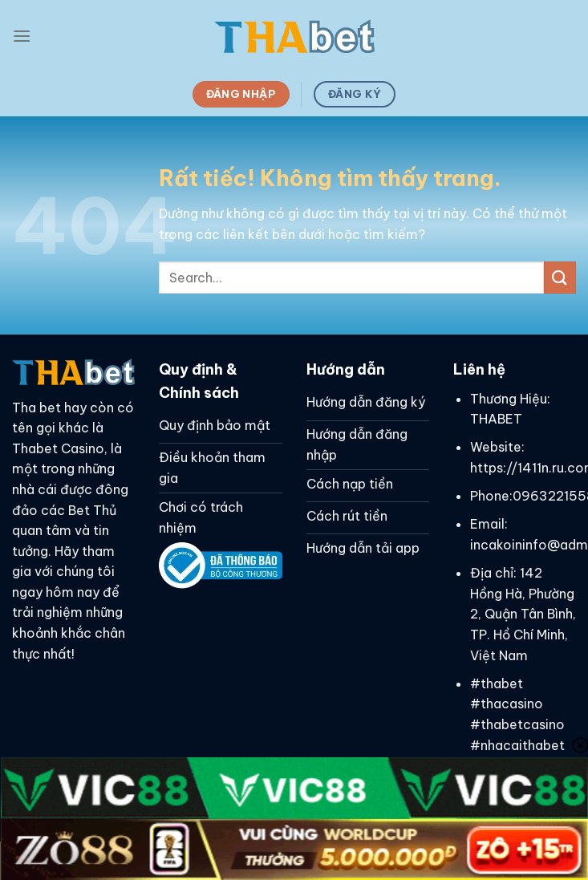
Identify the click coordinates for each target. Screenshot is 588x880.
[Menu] (22, 36)
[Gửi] (560, 277)
